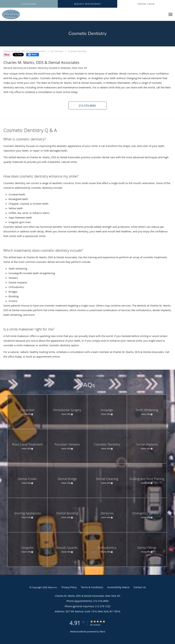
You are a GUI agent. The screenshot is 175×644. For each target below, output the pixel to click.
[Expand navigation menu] (170, 14)
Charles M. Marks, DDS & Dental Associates (25, 51)
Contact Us (140, 587)
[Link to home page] (10, 14)
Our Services (57, 51)
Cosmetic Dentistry (77, 51)
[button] (87, 4)
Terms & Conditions (92, 587)
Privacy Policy (69, 587)
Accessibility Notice (118, 587)
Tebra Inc (52, 587)
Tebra (102, 632)
